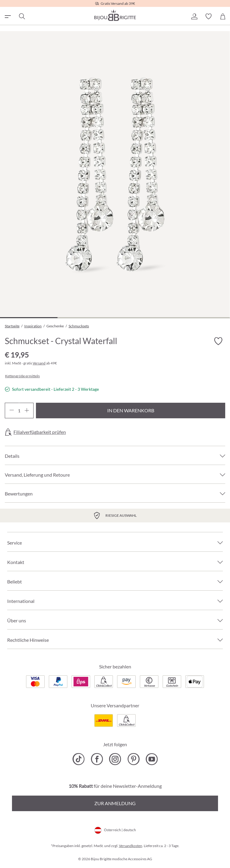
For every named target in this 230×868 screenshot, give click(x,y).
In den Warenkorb (131, 410)
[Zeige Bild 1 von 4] (29, 318)
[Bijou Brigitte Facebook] (97, 759)
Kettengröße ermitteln (22, 376)
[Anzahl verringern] (12, 411)
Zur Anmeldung (115, 803)
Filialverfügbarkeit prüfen (40, 432)
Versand (39, 363)
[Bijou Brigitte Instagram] (115, 759)
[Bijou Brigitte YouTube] (152, 759)
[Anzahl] (19, 411)
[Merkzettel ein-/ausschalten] (218, 341)
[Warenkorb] (223, 16)
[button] (194, 16)
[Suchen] (22, 16)
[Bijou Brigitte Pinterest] (133, 759)
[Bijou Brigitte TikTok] (79, 759)
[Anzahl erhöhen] (27, 411)
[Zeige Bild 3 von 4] (144, 318)
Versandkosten (131, 846)
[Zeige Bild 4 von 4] (201, 318)
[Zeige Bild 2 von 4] (86, 318)
